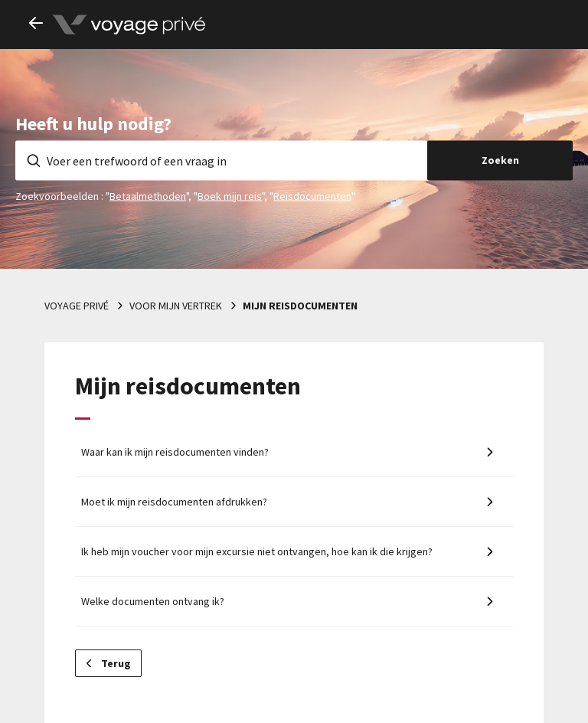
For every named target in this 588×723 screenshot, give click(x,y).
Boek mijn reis (230, 195)
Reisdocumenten (312, 195)
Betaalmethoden (148, 195)
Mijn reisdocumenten (300, 306)
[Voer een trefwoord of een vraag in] (221, 160)
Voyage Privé (77, 306)
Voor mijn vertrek (176, 306)
